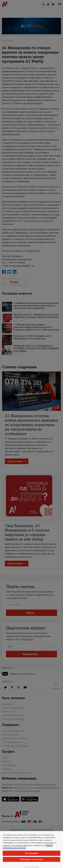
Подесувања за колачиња (32, 859)
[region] (32, 850)
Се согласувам (32, 853)
